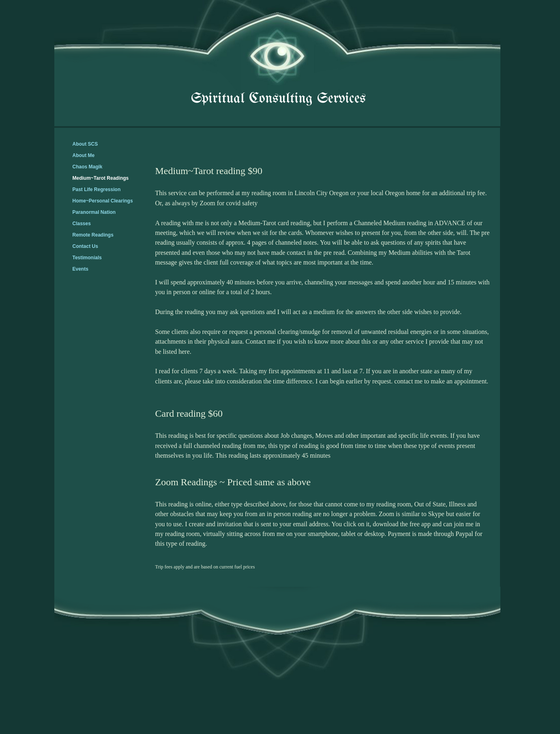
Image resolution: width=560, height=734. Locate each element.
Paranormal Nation (94, 212)
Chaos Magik (88, 167)
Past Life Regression (97, 189)
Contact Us (85, 246)
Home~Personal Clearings (103, 201)
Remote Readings (93, 235)
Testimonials (87, 258)
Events (80, 269)
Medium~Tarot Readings (101, 178)
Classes (82, 224)
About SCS (85, 144)
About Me (84, 155)
